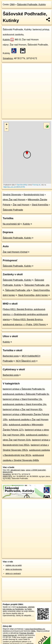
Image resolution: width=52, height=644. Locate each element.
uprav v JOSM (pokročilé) (36, 470)
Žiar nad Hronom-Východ (15, 252)
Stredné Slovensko (12, 195)
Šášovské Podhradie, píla (37, 285)
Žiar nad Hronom (21, 205)
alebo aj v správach (13, 573)
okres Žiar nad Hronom (14, 200)
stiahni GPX (7, 476)
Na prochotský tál (11, 224)
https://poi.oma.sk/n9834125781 (14, 187)
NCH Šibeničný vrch (26, 361)
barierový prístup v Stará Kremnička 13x (22, 399)
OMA (12, 4)
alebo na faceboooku (14, 569)
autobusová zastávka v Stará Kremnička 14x (25, 404)
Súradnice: (8, 58)
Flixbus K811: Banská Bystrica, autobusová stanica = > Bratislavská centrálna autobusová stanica (25, 314)
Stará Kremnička (40, 205)
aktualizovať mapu (18, 470)
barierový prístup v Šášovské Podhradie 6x (24, 389)
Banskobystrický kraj (34, 195)
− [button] (7, 129)
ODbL (33, 631)
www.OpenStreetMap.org (35, 629)
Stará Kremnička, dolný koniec (33, 295)
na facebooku (22, 607)
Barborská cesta (11, 356)
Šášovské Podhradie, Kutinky (31, 4)
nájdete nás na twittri (14, 565)
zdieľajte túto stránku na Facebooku (19, 608)
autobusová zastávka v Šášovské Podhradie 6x (26, 394)
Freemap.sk (36, 185)
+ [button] (7, 125)
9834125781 (8, 472)
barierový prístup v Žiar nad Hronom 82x (22, 409)
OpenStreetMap (22, 185)
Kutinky (8, 40)
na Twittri (28, 609)
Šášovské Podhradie (13, 210)
